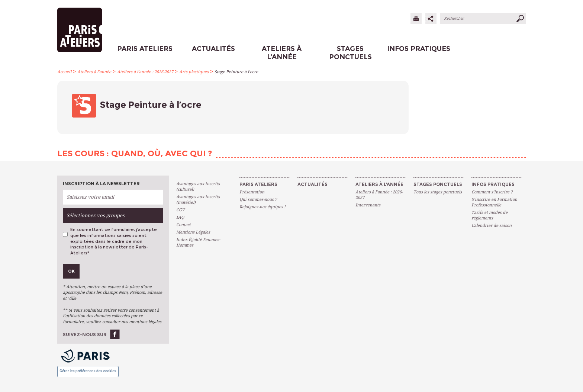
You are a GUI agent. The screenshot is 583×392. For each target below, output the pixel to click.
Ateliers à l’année (94, 72)
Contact (183, 225)
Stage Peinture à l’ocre (236, 72)
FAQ (180, 217)
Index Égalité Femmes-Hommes (198, 242)
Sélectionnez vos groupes (96, 216)
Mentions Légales (193, 232)
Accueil (64, 72)
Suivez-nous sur (85, 335)
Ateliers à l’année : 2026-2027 (145, 72)
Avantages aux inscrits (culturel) (198, 187)
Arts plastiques (194, 72)
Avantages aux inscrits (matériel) (198, 200)
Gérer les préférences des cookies (88, 371)
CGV (180, 210)
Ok (71, 271)
